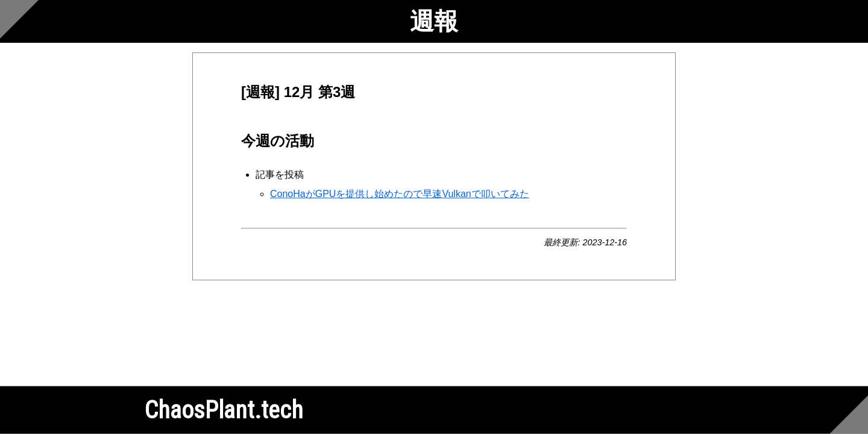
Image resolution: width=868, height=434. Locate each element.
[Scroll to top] (19, 19)
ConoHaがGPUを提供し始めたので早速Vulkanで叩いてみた (400, 194)
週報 (434, 21)
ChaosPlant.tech (224, 410)
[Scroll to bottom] (849, 415)
